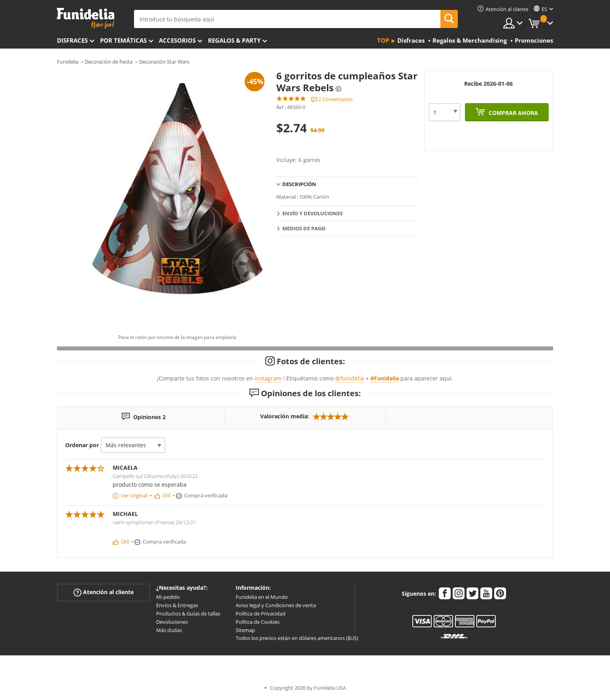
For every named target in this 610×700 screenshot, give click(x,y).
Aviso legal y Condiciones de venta (276, 605)
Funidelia (68, 62)
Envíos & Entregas (177, 605)
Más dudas (169, 630)
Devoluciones (172, 622)
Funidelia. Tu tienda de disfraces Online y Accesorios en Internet (86, 18)
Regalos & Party (234, 40)
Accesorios (177, 40)
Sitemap (245, 630)
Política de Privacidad (261, 613)
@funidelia (350, 378)
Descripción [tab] (299, 184)
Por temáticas (123, 40)
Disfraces (72, 40)
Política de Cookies (258, 622)
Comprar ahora (513, 113)
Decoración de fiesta (109, 62)
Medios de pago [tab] (304, 228)
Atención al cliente (104, 592)
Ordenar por (82, 445)
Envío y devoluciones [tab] (313, 213)
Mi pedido (168, 597)
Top (383, 40)
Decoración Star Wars (164, 62)
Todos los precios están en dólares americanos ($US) (297, 638)
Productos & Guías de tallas (188, 613)
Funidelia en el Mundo (262, 597)
